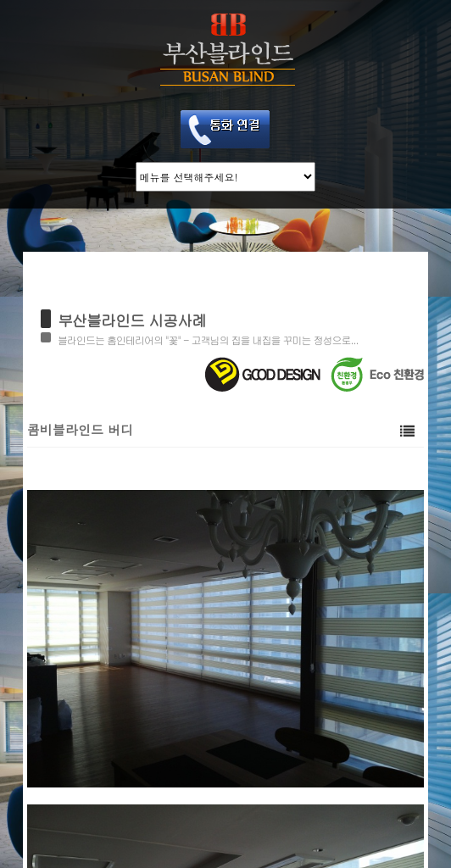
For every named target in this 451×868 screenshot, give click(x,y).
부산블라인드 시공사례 (132, 320)
